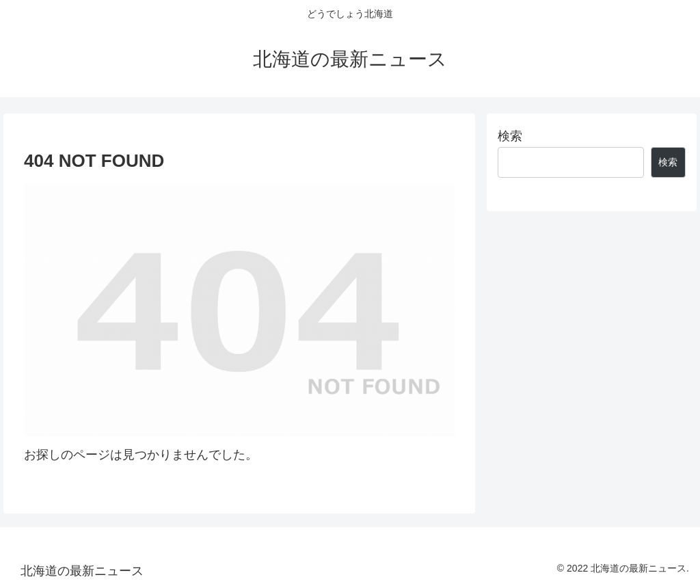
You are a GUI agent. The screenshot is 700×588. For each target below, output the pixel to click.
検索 (510, 136)
